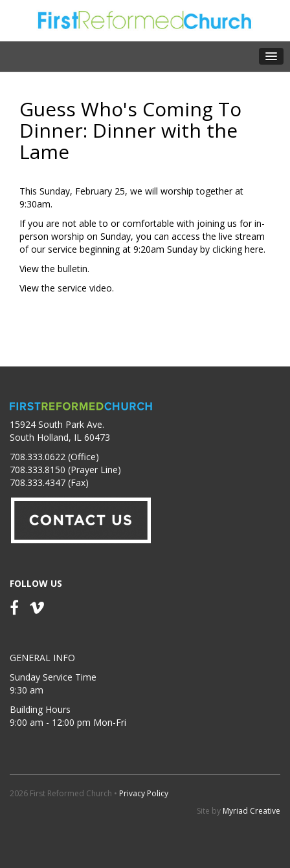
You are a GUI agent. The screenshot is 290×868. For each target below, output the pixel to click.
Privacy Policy (144, 793)
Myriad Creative (251, 811)
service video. (86, 288)
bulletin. (73, 269)
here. (255, 249)
